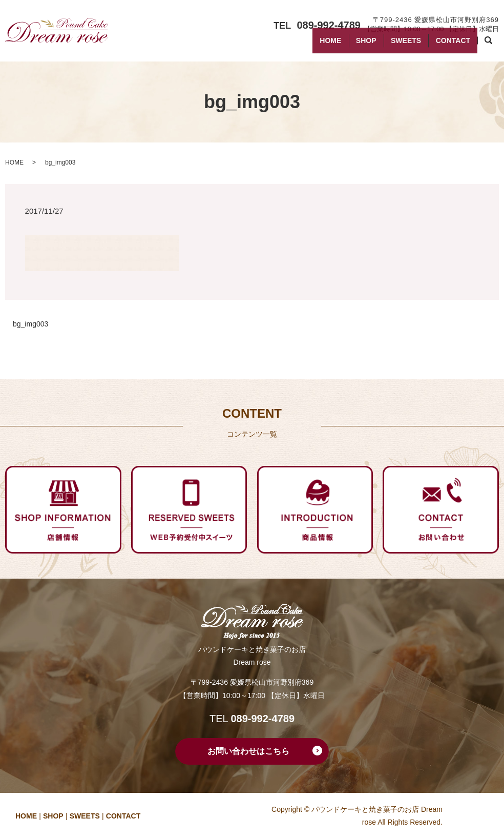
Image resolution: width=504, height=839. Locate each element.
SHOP (349, 45)
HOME (306, 45)
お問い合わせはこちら (248, 751)
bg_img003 (30, 324)
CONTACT (449, 45)
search (493, 46)
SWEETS (395, 45)
